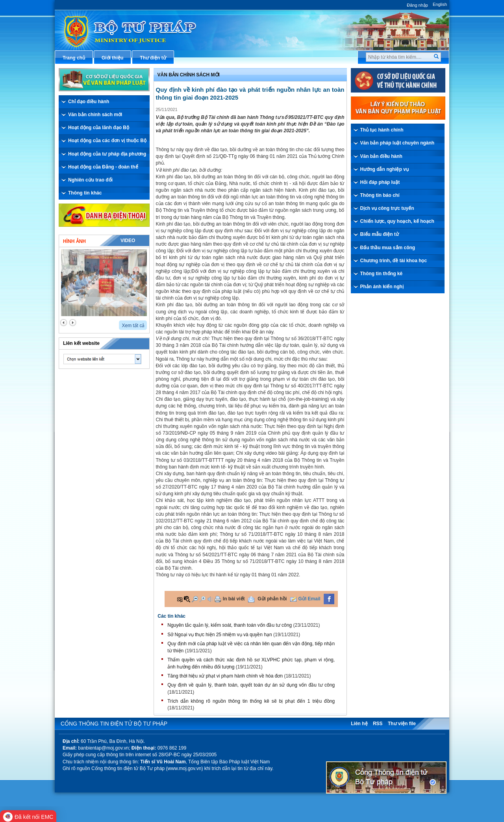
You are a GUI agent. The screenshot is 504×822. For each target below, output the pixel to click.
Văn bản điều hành (381, 156)
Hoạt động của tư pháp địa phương (107, 154)
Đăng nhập (417, 5)
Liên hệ (359, 724)
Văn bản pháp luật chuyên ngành (397, 143)
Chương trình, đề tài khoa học (394, 261)
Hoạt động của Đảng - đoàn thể (103, 167)
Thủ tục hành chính (382, 130)
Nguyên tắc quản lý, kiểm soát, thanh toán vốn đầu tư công (230, 625)
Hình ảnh (74, 241)
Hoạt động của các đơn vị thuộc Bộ (107, 141)
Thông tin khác (85, 193)
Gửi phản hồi (272, 599)
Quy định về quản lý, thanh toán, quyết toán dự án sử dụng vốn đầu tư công (251, 685)
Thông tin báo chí (380, 195)
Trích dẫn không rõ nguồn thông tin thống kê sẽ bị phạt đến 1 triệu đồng (251, 701)
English (440, 4)
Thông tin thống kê (382, 274)
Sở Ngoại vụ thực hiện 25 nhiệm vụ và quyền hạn (220, 635)
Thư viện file (402, 724)
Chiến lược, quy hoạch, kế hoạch (397, 221)
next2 (73, 323)
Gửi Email (309, 599)
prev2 (64, 323)
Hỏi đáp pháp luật (380, 182)
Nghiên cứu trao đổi (90, 180)
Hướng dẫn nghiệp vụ (384, 169)
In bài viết (234, 599)
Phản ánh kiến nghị (382, 287)
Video (128, 241)
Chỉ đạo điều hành (89, 102)
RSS (378, 724)
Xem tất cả (133, 326)
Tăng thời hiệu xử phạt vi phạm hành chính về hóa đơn (225, 676)
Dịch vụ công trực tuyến (387, 208)
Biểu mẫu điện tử (380, 234)
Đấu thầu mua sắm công (388, 248)
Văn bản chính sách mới (95, 115)
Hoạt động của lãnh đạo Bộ (99, 128)
